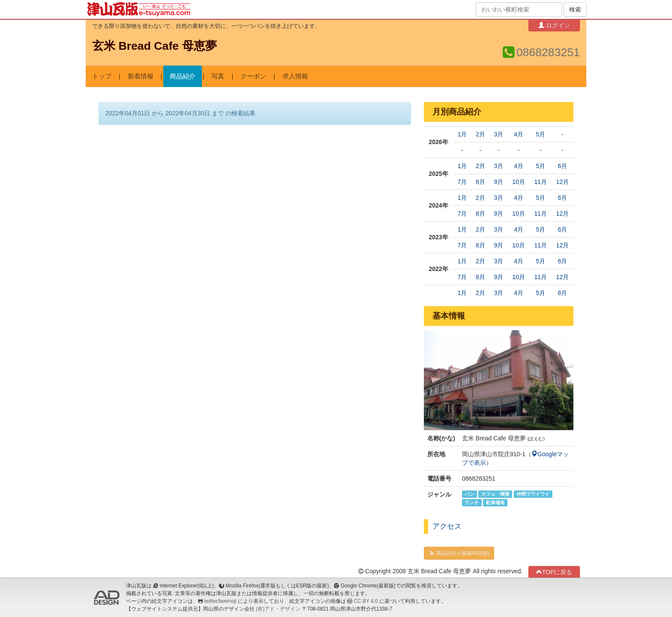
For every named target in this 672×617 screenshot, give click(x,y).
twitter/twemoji (220, 601)
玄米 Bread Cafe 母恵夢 (154, 46)
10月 (519, 182)
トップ (102, 76)
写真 (218, 76)
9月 (498, 182)
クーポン (253, 76)
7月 (462, 182)
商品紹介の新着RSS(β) (459, 553)
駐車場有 (495, 503)
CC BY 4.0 (366, 601)
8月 (480, 182)
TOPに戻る (554, 572)
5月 (540, 134)
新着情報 (141, 76)
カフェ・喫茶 (495, 494)
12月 (563, 182)
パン (469, 494)
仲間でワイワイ (533, 494)
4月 (519, 134)
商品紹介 (183, 76)
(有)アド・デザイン (278, 609)
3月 (498, 134)
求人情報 (295, 76)
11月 (540, 182)
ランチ (472, 503)
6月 (562, 166)
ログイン (554, 25)
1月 (462, 134)
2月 (480, 134)
